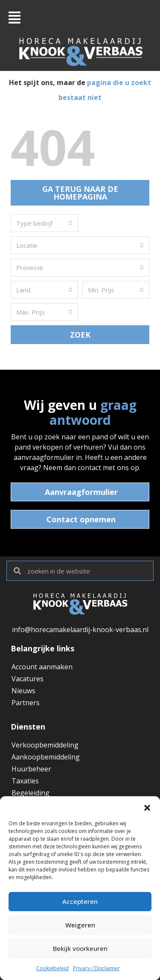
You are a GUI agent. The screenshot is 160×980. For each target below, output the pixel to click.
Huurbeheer (31, 769)
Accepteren (80, 902)
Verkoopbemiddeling (45, 745)
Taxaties (25, 781)
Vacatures (28, 679)
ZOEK (80, 335)
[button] (147, 807)
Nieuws (23, 691)
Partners (26, 703)
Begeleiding (31, 793)
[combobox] (44, 223)
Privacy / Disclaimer (96, 968)
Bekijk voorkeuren (80, 949)
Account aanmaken (42, 667)
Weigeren (80, 925)
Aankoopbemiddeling (46, 757)
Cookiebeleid (52, 968)
